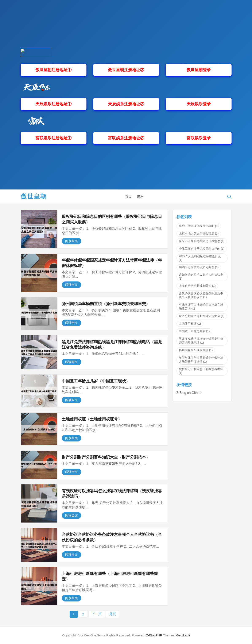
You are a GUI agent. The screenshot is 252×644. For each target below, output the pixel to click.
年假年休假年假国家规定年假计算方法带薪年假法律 (201, 360)
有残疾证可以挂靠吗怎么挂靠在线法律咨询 (201, 307)
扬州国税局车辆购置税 (196, 350)
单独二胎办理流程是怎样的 (199, 226)
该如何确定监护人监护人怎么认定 (201, 277)
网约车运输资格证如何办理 (199, 267)
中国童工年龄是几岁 (194, 331)
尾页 (113, 614)
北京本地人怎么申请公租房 (199, 233)
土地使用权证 (190, 324)
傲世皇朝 (34, 196)
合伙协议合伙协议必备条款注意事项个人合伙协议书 (201, 295)
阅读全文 (71, 241)
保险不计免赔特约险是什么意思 (202, 241)
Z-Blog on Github (189, 393)
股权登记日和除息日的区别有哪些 (201, 371)
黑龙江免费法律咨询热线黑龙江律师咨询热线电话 (201, 341)
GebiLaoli (183, 635)
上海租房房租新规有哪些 (197, 286)
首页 (128, 197)
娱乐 (140, 197)
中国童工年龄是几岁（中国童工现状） (96, 381)
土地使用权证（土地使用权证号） (92, 419)
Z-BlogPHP (154, 635)
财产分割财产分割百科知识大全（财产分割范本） (106, 457)
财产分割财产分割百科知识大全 (202, 316)
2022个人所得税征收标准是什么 (200, 258)
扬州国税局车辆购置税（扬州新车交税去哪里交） (106, 304)
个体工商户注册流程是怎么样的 (202, 249)
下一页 (97, 614)
